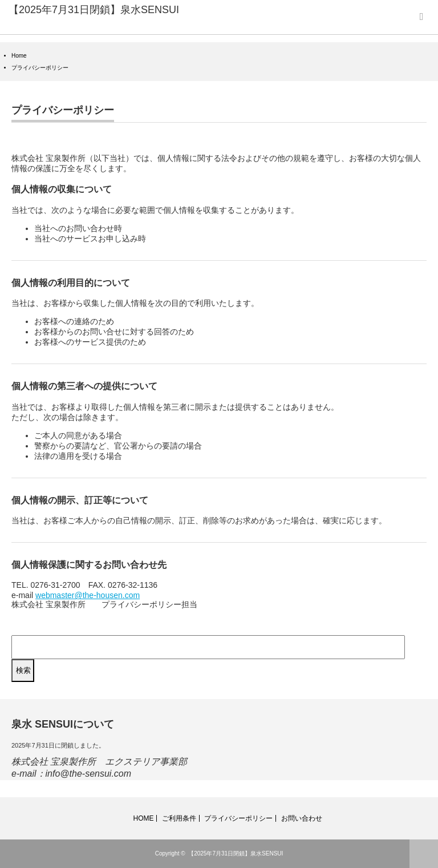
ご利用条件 (179, 818)
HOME (143, 818)
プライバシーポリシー (238, 818)
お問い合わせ (302, 818)
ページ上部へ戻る (424, 854)
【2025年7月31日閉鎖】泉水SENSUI (94, 10)
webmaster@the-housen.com (88, 595)
